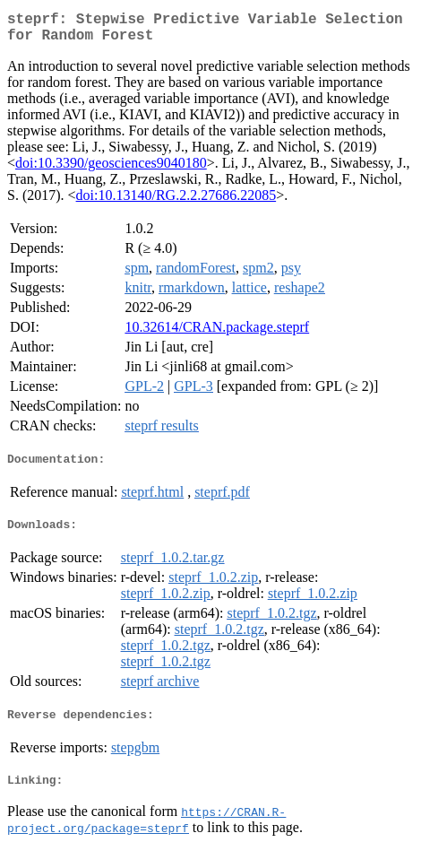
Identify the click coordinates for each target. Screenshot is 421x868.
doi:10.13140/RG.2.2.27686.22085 (176, 202)
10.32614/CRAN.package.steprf (217, 334)
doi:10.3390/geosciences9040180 (111, 170)
